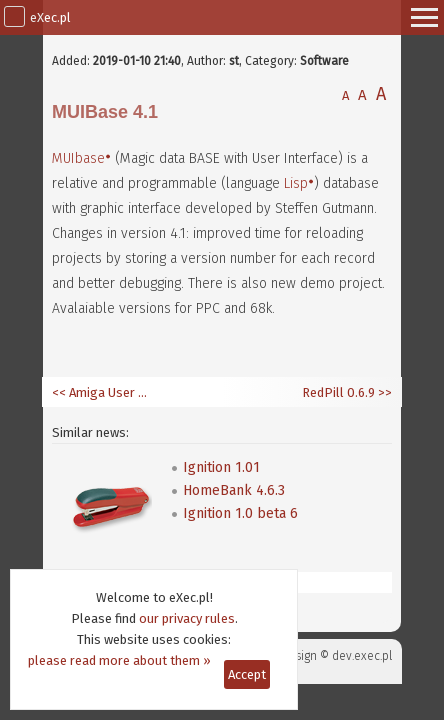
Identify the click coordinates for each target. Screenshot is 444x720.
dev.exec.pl (362, 656)
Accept (247, 674)
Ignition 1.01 (221, 467)
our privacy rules (187, 618)
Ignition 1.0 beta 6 (240, 513)
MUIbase (78, 158)
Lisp (296, 183)
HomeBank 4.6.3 (234, 490)
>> (383, 392)
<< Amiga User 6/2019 (102, 392)
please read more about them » (119, 660)
